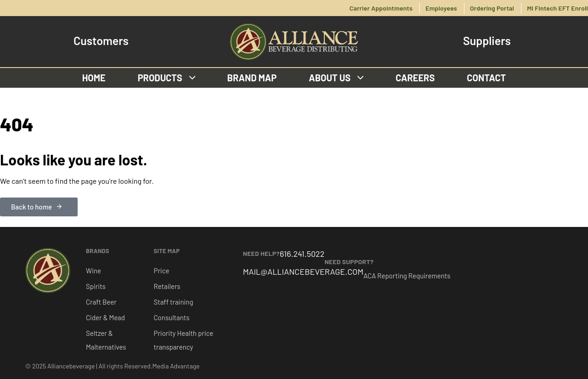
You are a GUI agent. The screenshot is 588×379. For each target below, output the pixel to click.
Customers (101, 41)
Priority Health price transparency (184, 340)
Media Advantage (176, 366)
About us (336, 78)
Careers (415, 78)
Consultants (172, 317)
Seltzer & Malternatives (106, 340)
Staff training (174, 302)
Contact (486, 78)
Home (94, 78)
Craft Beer (101, 302)
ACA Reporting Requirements (407, 276)
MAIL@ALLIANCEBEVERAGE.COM (303, 272)
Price (162, 271)
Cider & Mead (105, 317)
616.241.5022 (302, 254)
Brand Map (252, 78)
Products (167, 78)
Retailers (167, 286)
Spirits (96, 286)
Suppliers (487, 41)
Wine (93, 271)
